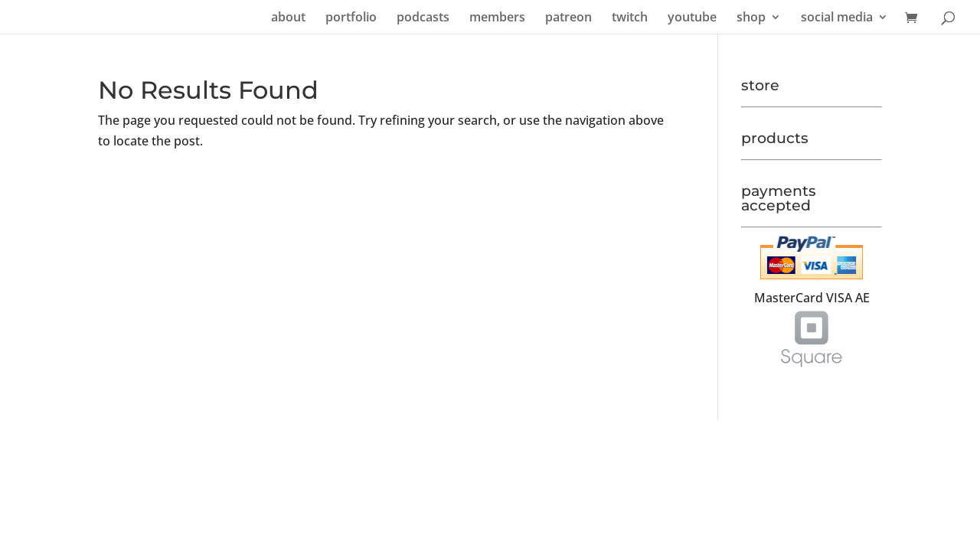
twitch (630, 18)
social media (837, 18)
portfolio (351, 18)
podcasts (423, 18)
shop (751, 18)
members (497, 18)
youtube (692, 18)
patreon (568, 18)
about (288, 18)
